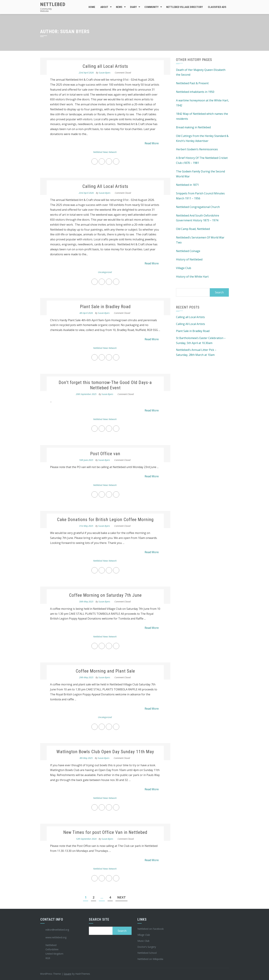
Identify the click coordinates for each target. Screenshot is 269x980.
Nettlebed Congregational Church (198, 207)
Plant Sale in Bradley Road (105, 307)
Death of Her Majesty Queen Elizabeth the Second (201, 72)
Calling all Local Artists (105, 66)
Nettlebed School (147, 953)
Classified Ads (217, 7)
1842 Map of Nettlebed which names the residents (202, 116)
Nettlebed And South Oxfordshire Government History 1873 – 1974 (198, 218)
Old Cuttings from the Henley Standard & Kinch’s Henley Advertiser (202, 138)
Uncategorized (105, 272)
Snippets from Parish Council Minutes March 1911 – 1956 (200, 196)
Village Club (184, 268)
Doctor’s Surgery (147, 947)
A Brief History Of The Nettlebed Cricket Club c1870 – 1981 (202, 160)
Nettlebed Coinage (188, 251)
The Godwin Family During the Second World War (200, 174)
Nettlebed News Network (105, 152)
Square (68, 974)
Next (121, 897)
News (119, 7)
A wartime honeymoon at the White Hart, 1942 (202, 103)
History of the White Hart (192, 277)
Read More (152, 143)
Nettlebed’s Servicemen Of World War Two (200, 240)
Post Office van (105, 454)
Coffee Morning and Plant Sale (105, 671)
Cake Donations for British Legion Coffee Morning (105, 520)
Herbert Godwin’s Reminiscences (197, 149)
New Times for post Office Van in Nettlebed (105, 832)
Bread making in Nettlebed (193, 127)
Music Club (143, 941)
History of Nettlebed (189, 259)
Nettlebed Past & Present (192, 83)
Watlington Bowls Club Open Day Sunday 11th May (105, 752)
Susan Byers (105, 73)
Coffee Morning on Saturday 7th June (105, 595)
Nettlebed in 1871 (187, 185)
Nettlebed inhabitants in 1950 (195, 92)
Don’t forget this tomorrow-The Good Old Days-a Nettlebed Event (105, 385)
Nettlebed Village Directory (185, 7)
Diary (133, 7)
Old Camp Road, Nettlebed (193, 229)
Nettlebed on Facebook (151, 929)
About (104, 7)
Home (92, 7)
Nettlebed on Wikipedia (150, 959)
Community (151, 7)
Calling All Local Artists (105, 186)
